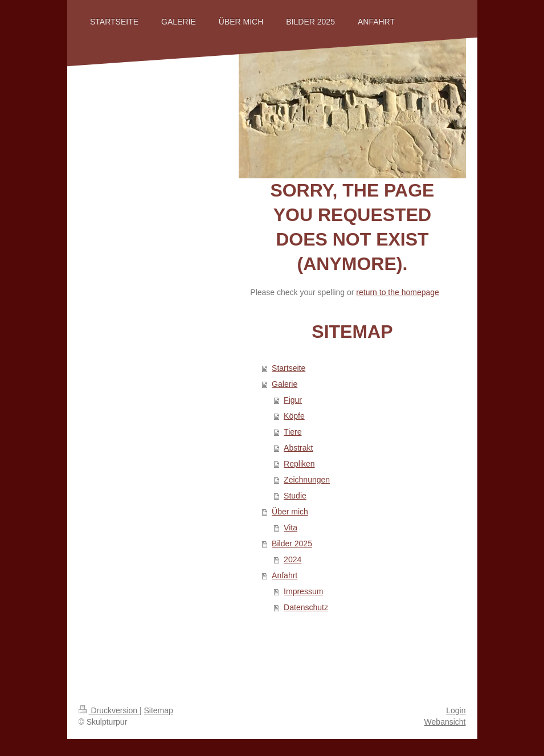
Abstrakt (298, 448)
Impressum (303, 591)
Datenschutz (306, 607)
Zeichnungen (307, 480)
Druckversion (109, 710)
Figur (293, 400)
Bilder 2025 (292, 543)
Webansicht (445, 722)
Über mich (290, 512)
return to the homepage (398, 292)
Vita (291, 528)
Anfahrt (285, 575)
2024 (293, 559)
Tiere (293, 432)
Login (456, 710)
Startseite (289, 368)
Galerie (285, 384)
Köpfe (294, 416)
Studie (295, 496)
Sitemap (159, 710)
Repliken (299, 464)
